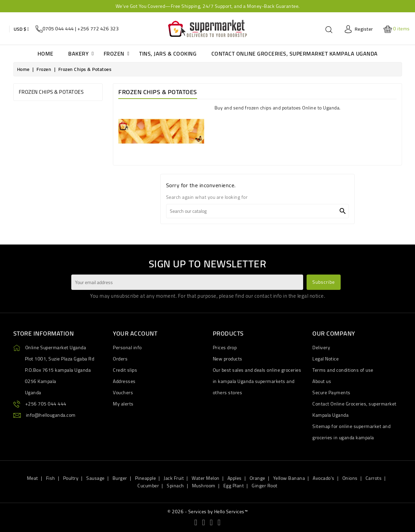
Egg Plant (234, 486)
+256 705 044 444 (46, 404)
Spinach (175, 486)
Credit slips (125, 370)
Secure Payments (331, 393)
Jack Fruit (174, 478)
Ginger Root (265, 486)
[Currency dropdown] (21, 29)
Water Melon (206, 478)
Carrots (374, 478)
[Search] (257, 211)
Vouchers (123, 393)
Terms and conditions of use (343, 370)
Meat (33, 478)
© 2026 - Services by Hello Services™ (207, 512)
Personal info (127, 348)
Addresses (124, 381)
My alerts (123, 404)
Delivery (321, 348)
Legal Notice (325, 359)
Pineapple (146, 478)
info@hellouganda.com (51, 415)
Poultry (71, 478)
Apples (235, 478)
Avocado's (324, 478)
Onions (350, 478)
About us (322, 381)
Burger (120, 478)
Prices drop (225, 348)
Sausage (95, 478)
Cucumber (148, 486)
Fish (51, 478)
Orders (120, 359)
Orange (257, 478)
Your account (135, 333)
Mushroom (204, 486)
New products (228, 359)
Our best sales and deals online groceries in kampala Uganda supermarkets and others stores (257, 381)
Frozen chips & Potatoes (51, 92)
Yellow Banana (289, 478)
